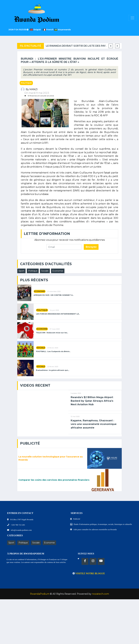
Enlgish (36, 30)
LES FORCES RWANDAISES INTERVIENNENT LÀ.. (58, 314)
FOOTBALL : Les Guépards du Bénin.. (53, 352)
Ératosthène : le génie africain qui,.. (53, 370)
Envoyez (91, 247)
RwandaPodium (40, 594)
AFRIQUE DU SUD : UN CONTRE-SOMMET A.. (54, 295)
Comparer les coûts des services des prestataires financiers (54, 480)
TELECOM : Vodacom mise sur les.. (52, 333)
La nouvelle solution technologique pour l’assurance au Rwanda (51, 458)
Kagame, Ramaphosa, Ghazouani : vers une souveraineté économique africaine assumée (94, 424)
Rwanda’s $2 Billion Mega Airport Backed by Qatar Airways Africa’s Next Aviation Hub (92, 401)
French (48, 30)
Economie (58, 271)
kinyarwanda (63, 30)
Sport (21, 271)
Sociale (45, 271)
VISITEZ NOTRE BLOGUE (89, 573)
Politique (26, 83)
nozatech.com (100, 594)
